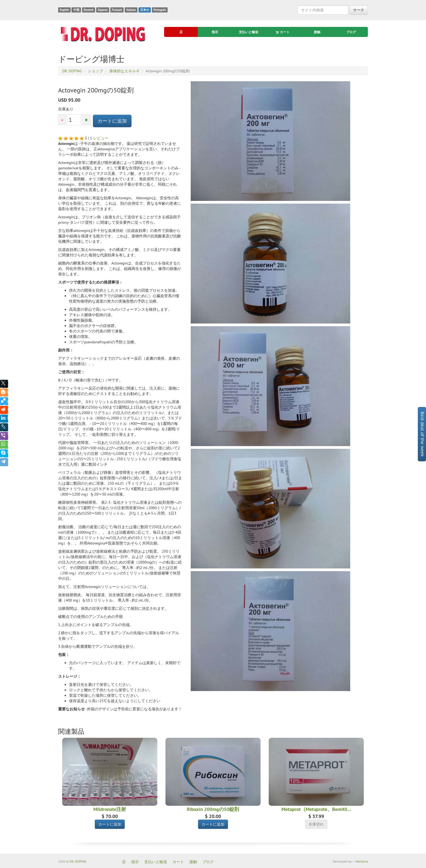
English (64, 10)
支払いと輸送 (249, 32)
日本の (145, 10)
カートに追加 (112, 121)
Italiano (131, 10)
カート (283, 32)
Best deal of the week (423, 434)
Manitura (362, 861)
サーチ (359, 10)
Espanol (103, 10)
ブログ (351, 32)
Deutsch (89, 10)
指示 (215, 32)
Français (117, 10)
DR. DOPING (78, 861)
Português (160, 10)
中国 (76, 10)
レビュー (101, 138)
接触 (317, 32)
